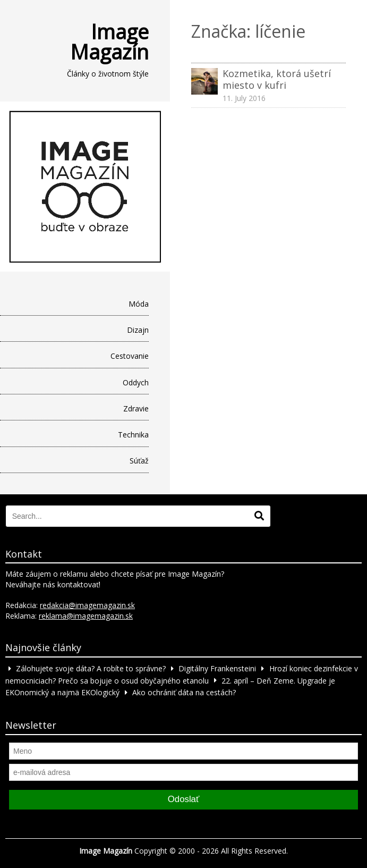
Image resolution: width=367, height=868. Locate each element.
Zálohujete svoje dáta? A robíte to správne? (91, 668)
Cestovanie (130, 356)
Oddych (136, 382)
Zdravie (136, 408)
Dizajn (138, 330)
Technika (133, 435)
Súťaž (139, 461)
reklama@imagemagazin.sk (86, 616)
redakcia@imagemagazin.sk (87, 605)
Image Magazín (109, 41)
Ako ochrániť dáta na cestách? (184, 692)
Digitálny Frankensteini (217, 668)
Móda (139, 304)
